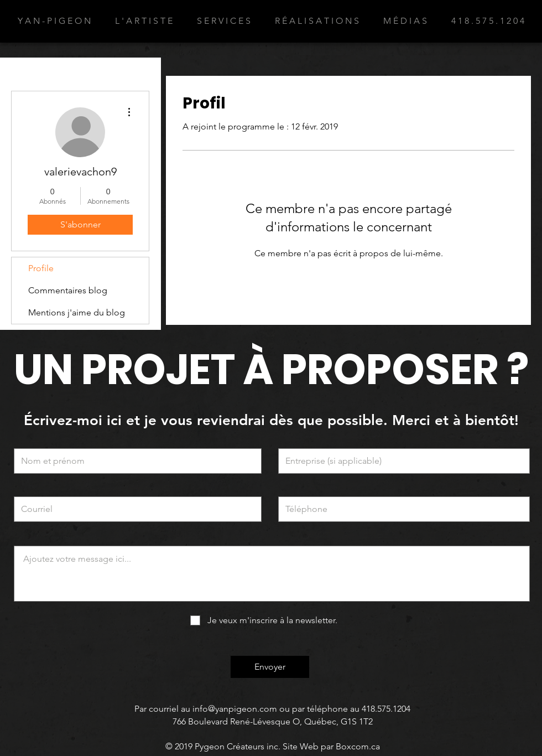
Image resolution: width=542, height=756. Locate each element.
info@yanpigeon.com (235, 709)
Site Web (301, 746)
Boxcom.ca (358, 746)
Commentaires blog (68, 290)
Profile (41, 268)
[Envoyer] (270, 667)
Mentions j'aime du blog (77, 312)
